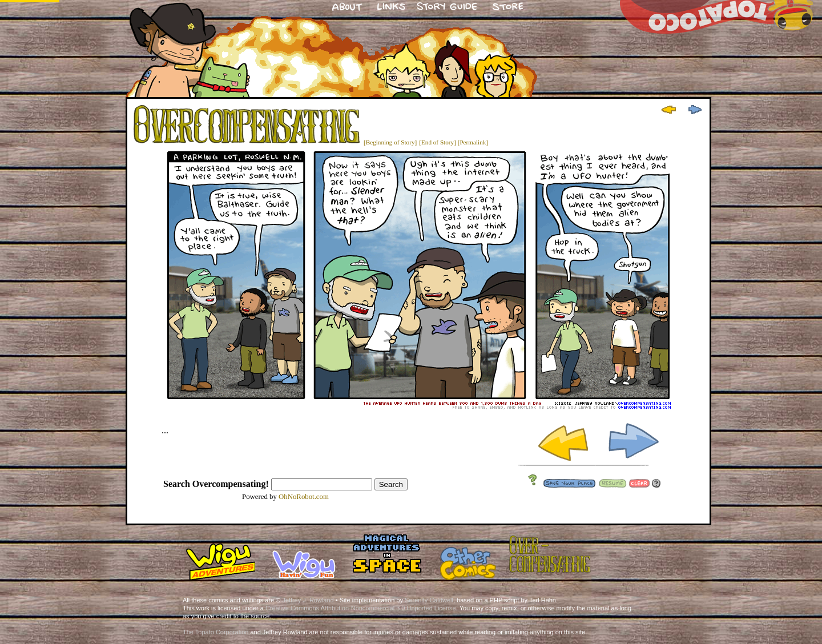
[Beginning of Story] (390, 142)
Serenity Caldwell (429, 600)
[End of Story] (438, 142)
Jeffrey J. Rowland (308, 600)
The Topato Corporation (215, 632)
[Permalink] (473, 142)
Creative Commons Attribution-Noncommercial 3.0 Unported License (361, 608)
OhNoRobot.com (304, 497)
